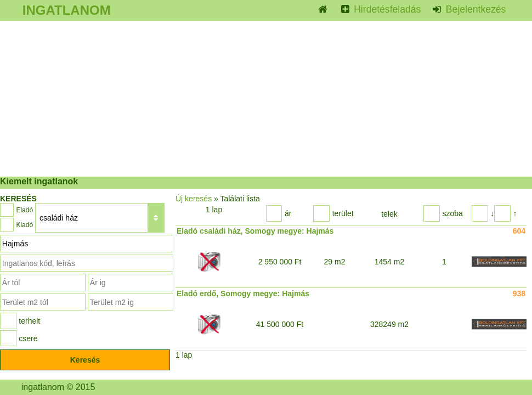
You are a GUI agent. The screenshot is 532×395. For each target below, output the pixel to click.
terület (343, 213)
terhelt (29, 321)
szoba (452, 213)
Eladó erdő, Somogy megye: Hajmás (243, 294)
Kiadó (24, 225)
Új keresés (194, 199)
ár (288, 213)
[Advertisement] (266, 99)
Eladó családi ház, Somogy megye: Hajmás (255, 231)
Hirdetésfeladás (386, 9)
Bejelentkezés (474, 9)
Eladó (24, 210)
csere (28, 338)
